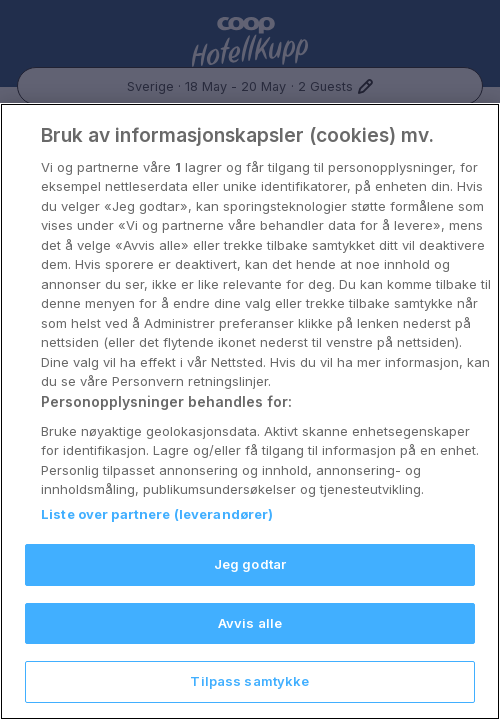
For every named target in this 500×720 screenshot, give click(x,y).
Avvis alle (250, 623)
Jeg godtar (250, 564)
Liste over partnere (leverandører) (157, 514)
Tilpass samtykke (249, 681)
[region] (250, 411)
